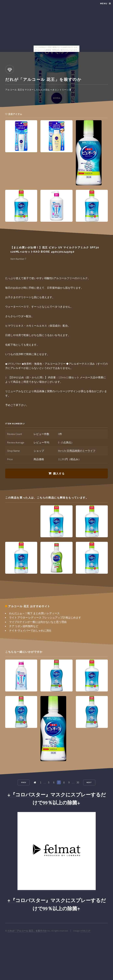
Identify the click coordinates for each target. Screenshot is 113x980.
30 (78, 782)
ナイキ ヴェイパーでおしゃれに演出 (30, 630)
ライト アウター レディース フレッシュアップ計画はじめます (45, 617)
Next (89, 782)
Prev (24, 782)
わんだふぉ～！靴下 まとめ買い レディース (34, 613)
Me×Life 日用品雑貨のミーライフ (77, 451)
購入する (59, 474)
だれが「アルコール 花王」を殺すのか (27, 931)
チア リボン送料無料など (24, 626)
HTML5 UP (85, 931)
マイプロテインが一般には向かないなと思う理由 (38, 622)
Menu (104, 3)
